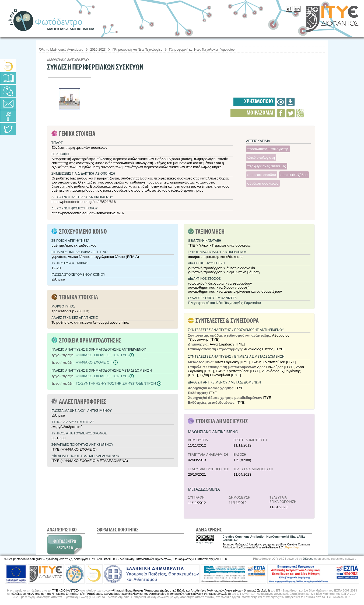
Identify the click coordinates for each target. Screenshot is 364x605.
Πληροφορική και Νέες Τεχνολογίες (137, 50)
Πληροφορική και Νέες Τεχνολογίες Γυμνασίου (202, 50)
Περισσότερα (293, 547)
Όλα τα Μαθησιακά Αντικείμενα (61, 50)
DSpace (308, 559)
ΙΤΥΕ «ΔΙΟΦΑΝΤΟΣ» (65, 590)
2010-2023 (98, 50)
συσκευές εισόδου (262, 175)
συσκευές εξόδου (294, 175)
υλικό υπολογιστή (261, 158)
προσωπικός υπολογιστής (268, 149)
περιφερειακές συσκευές (267, 166)
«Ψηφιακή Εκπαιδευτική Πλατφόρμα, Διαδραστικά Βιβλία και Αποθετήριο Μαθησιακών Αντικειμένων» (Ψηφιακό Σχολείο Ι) (191, 590)
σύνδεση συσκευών (263, 183)
